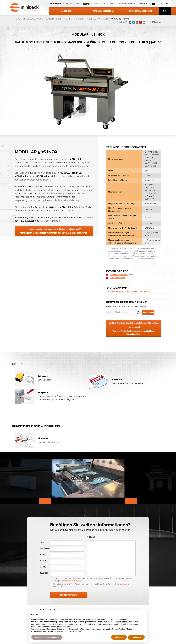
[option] (88, 478)
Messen (69, 4)
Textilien (129, 292)
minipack (83, 4)
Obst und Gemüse (142, 292)
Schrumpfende (54, 19)
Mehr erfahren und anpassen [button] (47, 637)
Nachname (45, 549)
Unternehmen (56, 4)
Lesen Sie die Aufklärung (71, 581)
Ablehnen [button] (119, 637)
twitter (134, 23)
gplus (137, 23)
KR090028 (43, 393)
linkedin (144, 23)
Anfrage (91, 537)
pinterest (141, 23)
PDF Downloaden (117, 278)
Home (17, 19)
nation (44, 561)
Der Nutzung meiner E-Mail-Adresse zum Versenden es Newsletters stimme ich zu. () (92, 585)
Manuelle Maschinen (97, 19)
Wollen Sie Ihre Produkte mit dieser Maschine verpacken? (134, 328)
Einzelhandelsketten (115, 292)
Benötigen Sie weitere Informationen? (54, 231)
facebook (130, 23)
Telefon (44, 573)
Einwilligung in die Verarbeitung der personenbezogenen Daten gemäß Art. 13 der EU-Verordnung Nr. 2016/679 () (93, 580)
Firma (43, 555)
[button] (143, 614)
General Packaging (33, 19)
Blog (112, 4)
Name (43, 542)
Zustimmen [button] (136, 637)
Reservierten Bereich (127, 4)
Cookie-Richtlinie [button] (122, 622)
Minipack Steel (100, 4)
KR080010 (117, 380)
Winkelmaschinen (74, 19)
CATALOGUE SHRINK (119, 275)
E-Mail (43, 567)
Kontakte (143, 4)
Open (138, 313)
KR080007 (43, 438)
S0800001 (43, 376)
